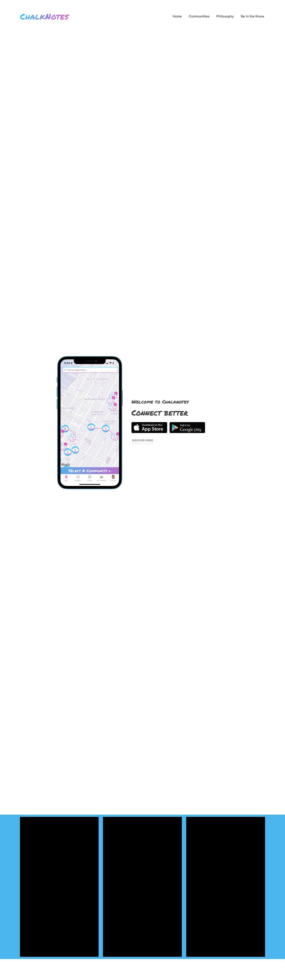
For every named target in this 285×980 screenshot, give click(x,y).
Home (177, 16)
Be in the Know (252, 16)
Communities (199, 16)
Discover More (142, 440)
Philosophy (225, 16)
